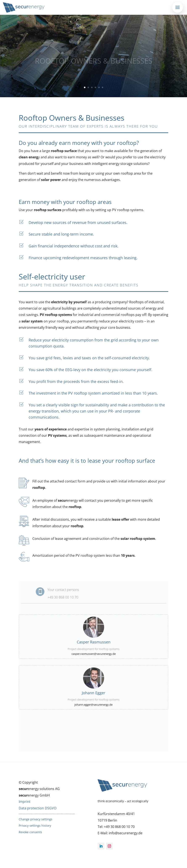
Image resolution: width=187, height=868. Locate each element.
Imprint (25, 802)
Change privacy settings (36, 819)
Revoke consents (30, 832)
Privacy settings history (35, 826)
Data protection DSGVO (38, 808)
